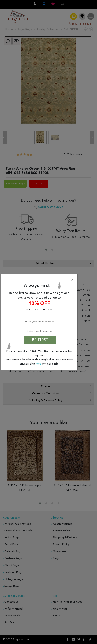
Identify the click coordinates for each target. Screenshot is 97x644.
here (39, 364)
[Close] (40, 280)
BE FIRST (40, 340)
